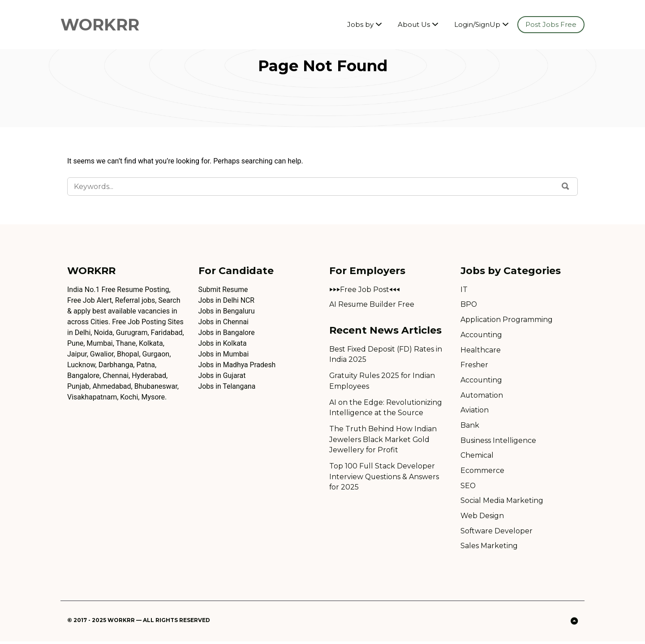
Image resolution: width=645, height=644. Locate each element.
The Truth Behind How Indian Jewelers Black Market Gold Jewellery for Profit (383, 440)
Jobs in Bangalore (227, 333)
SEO (468, 487)
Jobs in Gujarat (222, 376)
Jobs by (360, 24)
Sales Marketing (489, 548)
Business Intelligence (499, 442)
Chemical (477, 457)
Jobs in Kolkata (223, 343)
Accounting (482, 335)
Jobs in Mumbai (224, 354)
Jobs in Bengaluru (227, 311)
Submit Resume (224, 290)
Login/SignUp (477, 24)
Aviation (475, 411)
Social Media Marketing (502, 503)
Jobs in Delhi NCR (227, 300)
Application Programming (507, 320)
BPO (469, 305)
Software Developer (497, 533)
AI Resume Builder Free (372, 305)
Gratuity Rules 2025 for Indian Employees (383, 381)
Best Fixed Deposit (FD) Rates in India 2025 (386, 354)
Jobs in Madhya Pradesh (238, 365)
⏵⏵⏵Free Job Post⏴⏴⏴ (365, 290)
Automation (482, 396)
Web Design (482, 518)
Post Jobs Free (551, 24)
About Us (414, 24)
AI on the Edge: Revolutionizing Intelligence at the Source (386, 408)
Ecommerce (482, 472)
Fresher (474, 366)
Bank (470, 427)
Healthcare (481, 350)
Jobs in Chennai (224, 322)
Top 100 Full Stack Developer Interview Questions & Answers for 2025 (385, 478)
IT (464, 290)
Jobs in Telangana (227, 386)
